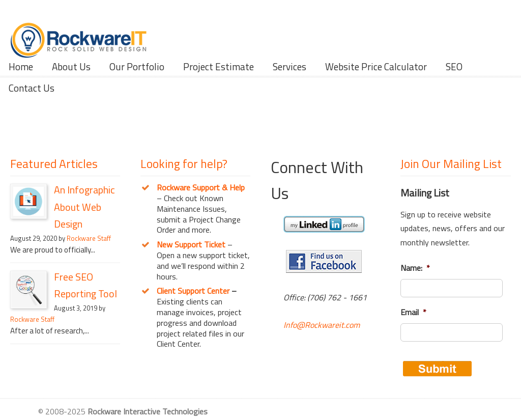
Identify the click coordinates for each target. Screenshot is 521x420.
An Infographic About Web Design (84, 207)
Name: (415, 268)
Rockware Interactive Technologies (79, 31)
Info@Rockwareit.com (322, 325)
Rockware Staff (89, 238)
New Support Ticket (191, 244)
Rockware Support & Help (201, 187)
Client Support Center (193, 291)
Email (413, 312)
